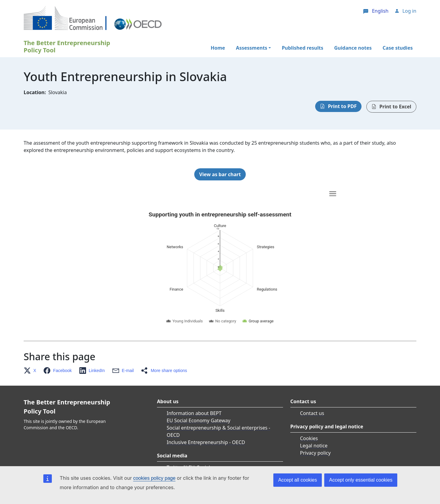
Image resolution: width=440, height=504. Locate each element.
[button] (32, 371)
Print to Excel (395, 107)
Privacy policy (315, 453)
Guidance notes (353, 48)
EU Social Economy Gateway (198, 420)
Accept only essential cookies (361, 480)
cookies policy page (154, 478)
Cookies (309, 438)
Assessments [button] (252, 48)
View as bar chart (220, 174)
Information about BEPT (194, 413)
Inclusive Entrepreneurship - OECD (206, 442)
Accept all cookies (298, 480)
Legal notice (314, 446)
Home (218, 48)
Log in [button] (409, 11)
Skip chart (167, 195)
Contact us (312, 413)
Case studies (398, 48)
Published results (303, 48)
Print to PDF (342, 106)
